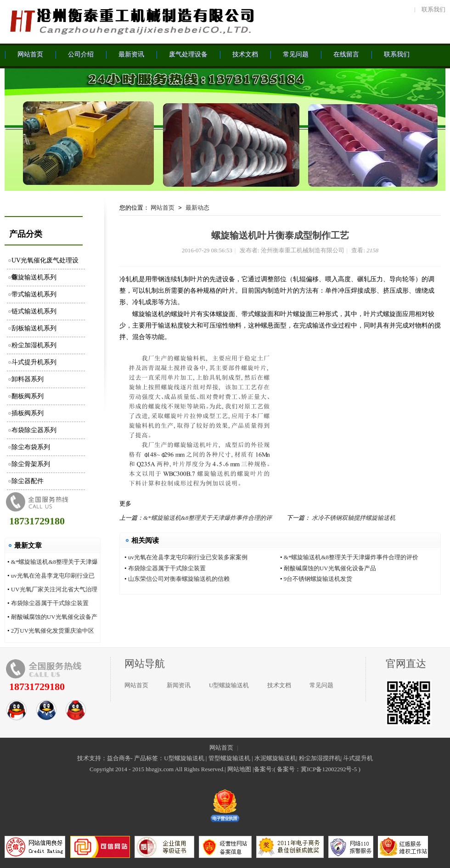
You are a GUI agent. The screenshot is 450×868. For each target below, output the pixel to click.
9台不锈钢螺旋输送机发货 (318, 579)
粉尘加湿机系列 (34, 345)
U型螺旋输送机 (229, 685)
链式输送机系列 (34, 311)
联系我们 (433, 9)
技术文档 (279, 685)
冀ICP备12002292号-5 (329, 769)
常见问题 (321, 685)
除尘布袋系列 (31, 447)
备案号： (289, 769)
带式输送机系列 (34, 294)
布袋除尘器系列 (34, 430)
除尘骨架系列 (31, 464)
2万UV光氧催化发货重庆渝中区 (53, 631)
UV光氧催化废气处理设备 (45, 263)
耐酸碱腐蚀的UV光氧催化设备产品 (330, 568)
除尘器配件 (28, 481)
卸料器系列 (28, 379)
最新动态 (197, 208)
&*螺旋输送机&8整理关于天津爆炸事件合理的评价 (351, 557)
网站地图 (239, 769)
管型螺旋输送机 (229, 758)
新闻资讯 (179, 685)
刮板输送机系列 (34, 328)
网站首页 (163, 208)
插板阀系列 (28, 413)
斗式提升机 (358, 758)
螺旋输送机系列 (34, 277)
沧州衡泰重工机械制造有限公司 (131, 21)
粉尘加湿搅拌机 (320, 758)
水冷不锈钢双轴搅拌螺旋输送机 (354, 518)
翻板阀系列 (28, 396)
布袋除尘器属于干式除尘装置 (50, 603)
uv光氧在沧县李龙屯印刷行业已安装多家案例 (188, 557)
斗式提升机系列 (34, 362)
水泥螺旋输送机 (275, 758)
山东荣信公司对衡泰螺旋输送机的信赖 (179, 579)
